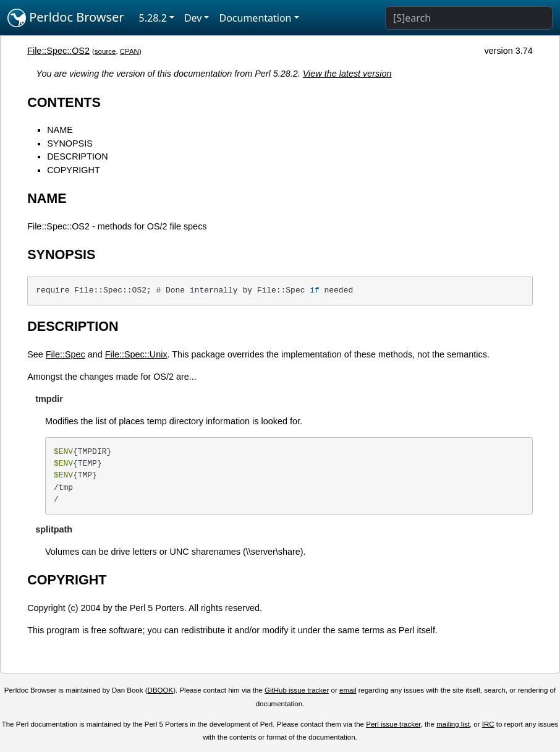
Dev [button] (193, 18)
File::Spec (66, 354)
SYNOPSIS (70, 143)
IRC (488, 724)
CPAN (129, 51)
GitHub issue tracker (297, 690)
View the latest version (347, 74)
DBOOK (161, 690)
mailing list (453, 724)
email (348, 690)
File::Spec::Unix (136, 354)
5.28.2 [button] (153, 18)
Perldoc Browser (66, 18)
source (105, 51)
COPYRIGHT (74, 170)
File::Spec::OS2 (58, 51)
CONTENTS (64, 102)
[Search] (469, 18)
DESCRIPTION (77, 156)
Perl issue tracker (393, 724)
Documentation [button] (255, 18)
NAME (60, 130)
